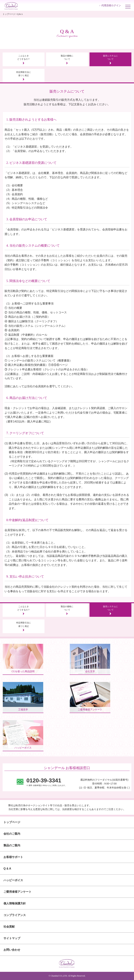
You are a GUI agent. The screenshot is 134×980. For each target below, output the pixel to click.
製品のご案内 (12, 845)
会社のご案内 (12, 834)
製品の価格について (67, 57)
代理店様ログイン (111, 5)
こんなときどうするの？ (24, 57)
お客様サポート (13, 857)
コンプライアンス (15, 915)
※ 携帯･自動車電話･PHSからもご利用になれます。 (46, 782)
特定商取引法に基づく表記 (24, 74)
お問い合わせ (12, 950)
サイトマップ (12, 938)
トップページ (9, 14)
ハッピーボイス (13, 880)
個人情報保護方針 (15, 903)
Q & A (7, 869)
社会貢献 (9, 927)
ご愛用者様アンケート (17, 892)
